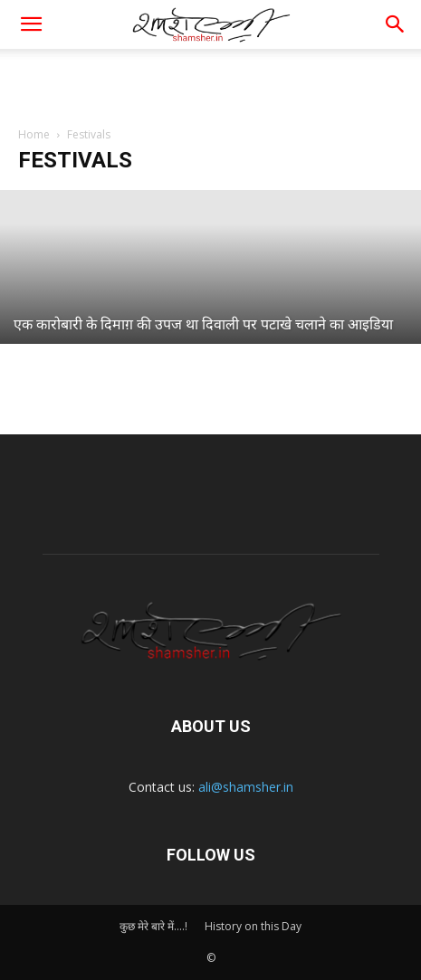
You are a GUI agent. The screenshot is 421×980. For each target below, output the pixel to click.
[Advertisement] (211, 81)
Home (34, 134)
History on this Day (253, 926)
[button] (396, 24)
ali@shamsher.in (246, 787)
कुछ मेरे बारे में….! (153, 926)
